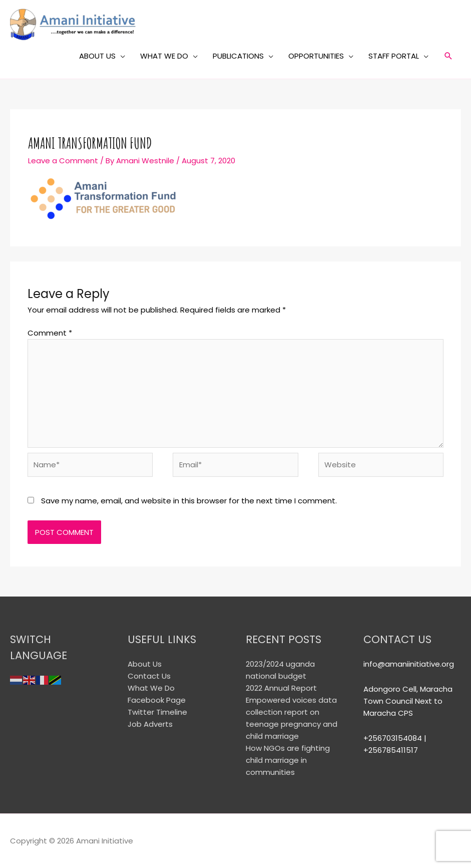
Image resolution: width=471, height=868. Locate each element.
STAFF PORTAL (394, 56)
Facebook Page (157, 700)
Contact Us (149, 676)
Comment (50, 333)
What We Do (151, 688)
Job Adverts (150, 724)
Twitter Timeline (157, 712)
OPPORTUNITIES (316, 56)
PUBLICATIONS (238, 56)
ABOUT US (97, 56)
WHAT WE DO (164, 56)
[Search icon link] (448, 56)
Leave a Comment (63, 161)
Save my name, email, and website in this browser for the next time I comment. (189, 501)
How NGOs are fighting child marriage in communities (288, 760)
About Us (145, 664)
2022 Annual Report (281, 688)
